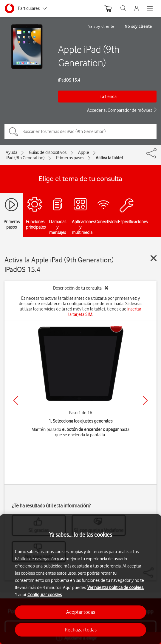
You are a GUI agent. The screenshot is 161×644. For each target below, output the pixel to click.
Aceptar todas (81, 612)
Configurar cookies (45, 595)
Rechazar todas (81, 630)
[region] (80, 579)
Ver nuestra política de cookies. (116, 588)
